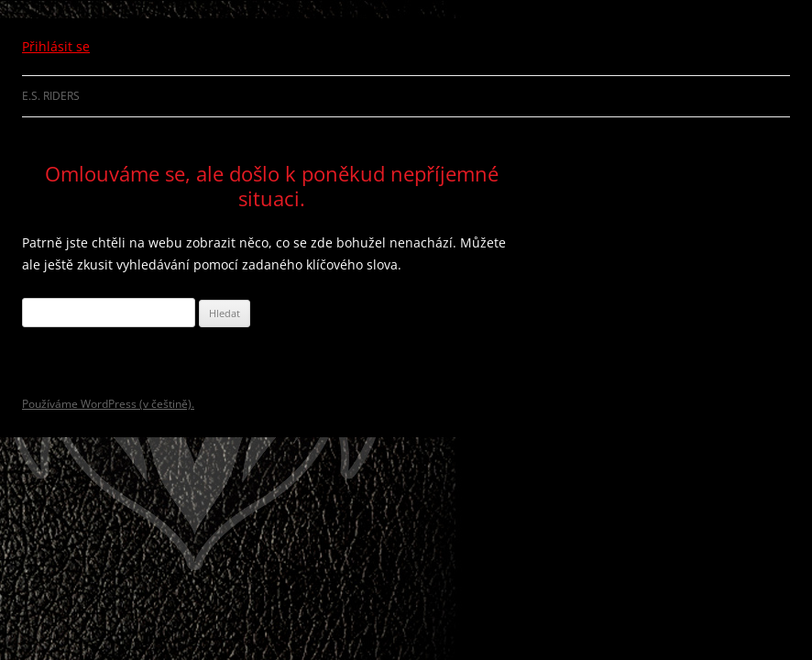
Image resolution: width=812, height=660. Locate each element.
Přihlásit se (56, 46)
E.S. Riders (51, 96)
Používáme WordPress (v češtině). (108, 404)
